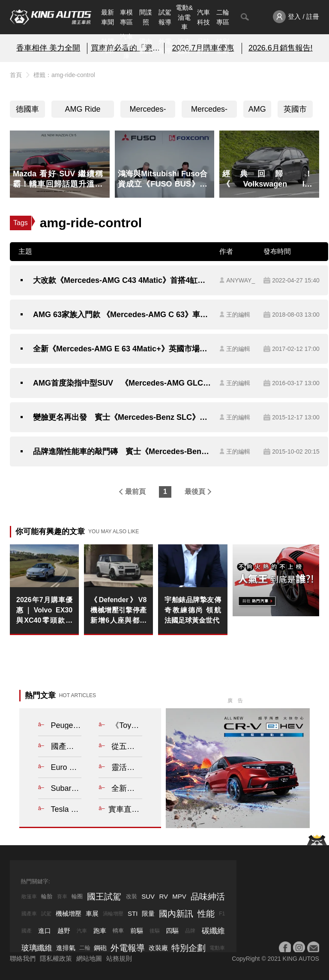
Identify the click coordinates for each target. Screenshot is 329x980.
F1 (222, 914)
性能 (206, 914)
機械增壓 (69, 913)
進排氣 (66, 948)
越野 (64, 931)
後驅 (155, 931)
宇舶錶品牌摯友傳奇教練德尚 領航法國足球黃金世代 (193, 610)
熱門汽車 (108, 46)
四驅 (172, 931)
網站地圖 (89, 958)
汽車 (82, 931)
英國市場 (295, 111)
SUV (148, 896)
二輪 (85, 948)
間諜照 (146, 17)
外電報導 (165, 46)
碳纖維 (213, 931)
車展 (92, 913)
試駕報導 (165, 17)
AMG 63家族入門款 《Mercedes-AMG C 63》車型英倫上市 (122, 315)
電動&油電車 (184, 17)
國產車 (29, 914)
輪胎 (47, 896)
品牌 (190, 931)
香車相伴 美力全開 (48, 48)
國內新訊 (146, 46)
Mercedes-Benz (209, 111)
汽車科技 (203, 17)
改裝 (132, 896)
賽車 (62, 897)
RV (163, 896)
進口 (45, 931)
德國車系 (27, 111)
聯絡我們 (23, 958)
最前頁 (135, 491)
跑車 (100, 931)
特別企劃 (223, 46)
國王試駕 (104, 897)
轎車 (118, 931)
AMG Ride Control (83, 111)
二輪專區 (223, 17)
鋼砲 (100, 948)
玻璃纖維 (37, 948)
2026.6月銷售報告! (281, 48)
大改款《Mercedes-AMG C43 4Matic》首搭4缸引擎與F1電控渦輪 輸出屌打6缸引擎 (122, 280)
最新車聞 (108, 17)
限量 (148, 913)
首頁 (16, 75)
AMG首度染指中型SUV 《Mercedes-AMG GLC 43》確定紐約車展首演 (122, 383)
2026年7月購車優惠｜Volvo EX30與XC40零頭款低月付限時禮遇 (44, 611)
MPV (179, 896)
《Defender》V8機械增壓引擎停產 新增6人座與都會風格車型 (118, 611)
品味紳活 (203, 46)
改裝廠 (158, 948)
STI (133, 913)
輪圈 (77, 896)
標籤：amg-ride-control (64, 75)
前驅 (137, 931)
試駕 (46, 914)
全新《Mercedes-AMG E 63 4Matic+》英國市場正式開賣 (122, 349)
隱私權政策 (56, 958)
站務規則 (119, 958)
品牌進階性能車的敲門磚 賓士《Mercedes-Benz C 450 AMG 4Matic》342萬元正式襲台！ (122, 451)
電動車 (217, 948)
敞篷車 (29, 897)
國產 (27, 931)
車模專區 (126, 17)
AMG (257, 109)
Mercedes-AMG (148, 111)
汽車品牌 (184, 46)
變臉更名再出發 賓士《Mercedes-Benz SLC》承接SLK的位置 (122, 417)
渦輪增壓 (113, 914)
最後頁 (195, 491)
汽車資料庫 (126, 46)
